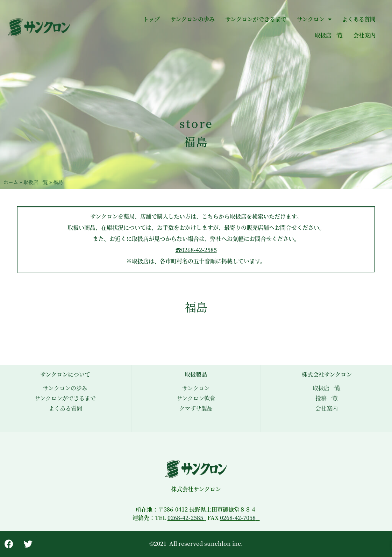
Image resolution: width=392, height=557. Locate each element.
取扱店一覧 (329, 35)
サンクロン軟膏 (196, 398)
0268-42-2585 (186, 518)
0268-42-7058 (238, 518)
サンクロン (314, 19)
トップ (151, 19)
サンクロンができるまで (256, 19)
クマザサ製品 (196, 408)
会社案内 (364, 35)
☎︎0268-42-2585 (196, 250)
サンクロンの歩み (193, 19)
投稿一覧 (327, 398)
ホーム (11, 182)
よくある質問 (359, 19)
